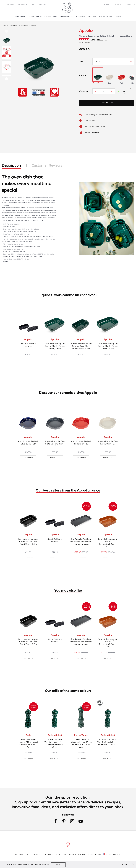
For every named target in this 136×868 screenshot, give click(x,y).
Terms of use (37, 854)
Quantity (84, 91)
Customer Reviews (47, 165)
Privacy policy (61, 854)
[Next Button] (133, 76)
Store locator (43, 4)
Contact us (19, 854)
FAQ (28, 854)
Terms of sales (49, 854)
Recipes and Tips (22, 4)
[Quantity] (103, 91)
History (33, 4)
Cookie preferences (94, 854)
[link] (118, 4)
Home (4, 25)
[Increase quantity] (111, 91)
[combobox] (135, 4)
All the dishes (24, 25)
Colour (83, 76)
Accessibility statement (77, 854)
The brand (10, 4)
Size (81, 62)
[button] (107, 4)
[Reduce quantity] (96, 91)
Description (11, 165)
